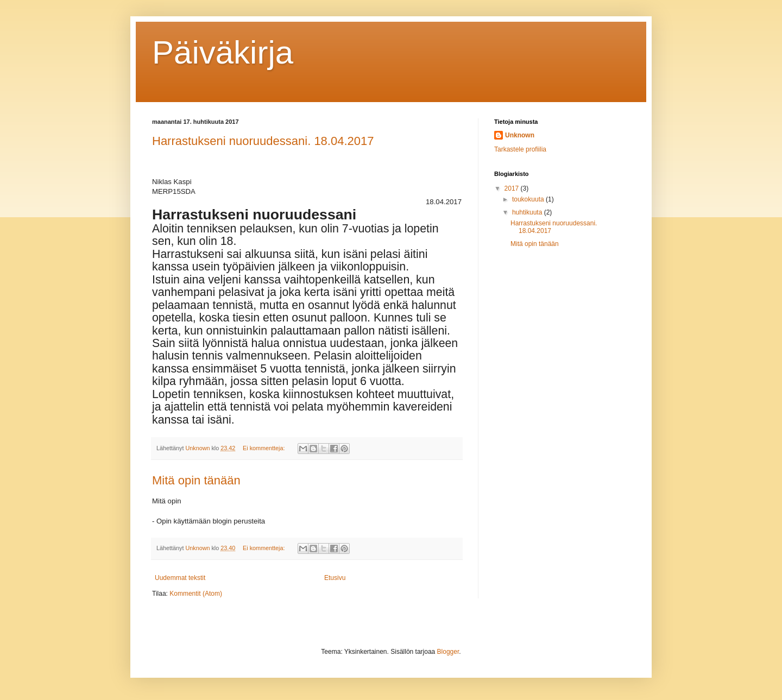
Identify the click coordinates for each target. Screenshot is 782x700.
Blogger (448, 652)
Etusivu (335, 578)
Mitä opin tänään (196, 480)
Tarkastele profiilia (520, 149)
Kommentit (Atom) (196, 594)
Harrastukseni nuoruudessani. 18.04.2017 (263, 141)
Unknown (520, 135)
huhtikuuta (528, 212)
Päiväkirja (223, 52)
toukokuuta (529, 199)
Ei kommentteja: (264, 448)
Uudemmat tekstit (180, 578)
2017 (513, 188)
